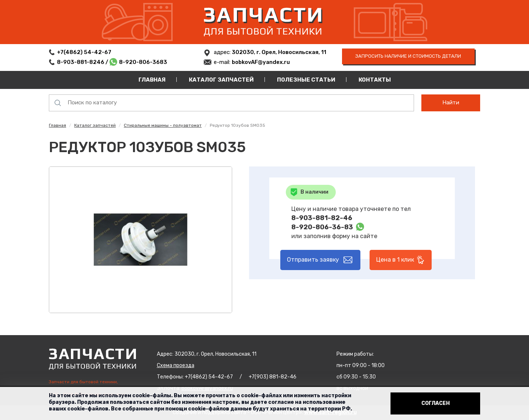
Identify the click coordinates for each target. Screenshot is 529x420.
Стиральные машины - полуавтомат (163, 125)
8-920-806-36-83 (322, 227)
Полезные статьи (306, 80)
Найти (451, 103)
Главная (152, 80)
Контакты (375, 80)
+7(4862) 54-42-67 (84, 52)
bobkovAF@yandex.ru (261, 62)
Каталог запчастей (221, 80)
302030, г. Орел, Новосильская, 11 (278, 52)
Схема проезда (176, 365)
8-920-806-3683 (143, 62)
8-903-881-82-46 (322, 218)
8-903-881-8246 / (83, 62)
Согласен (436, 403)
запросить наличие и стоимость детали (408, 56)
